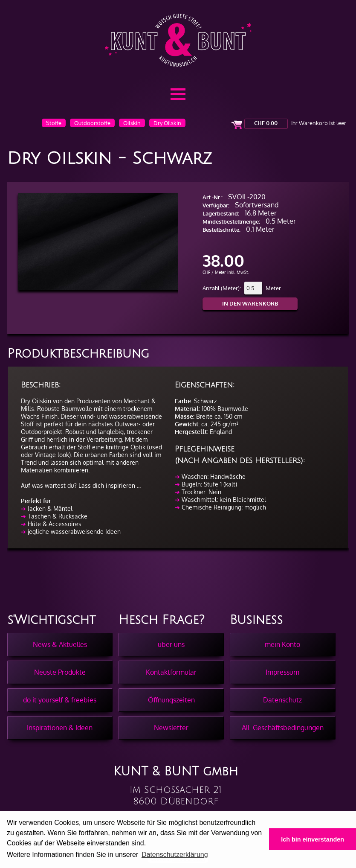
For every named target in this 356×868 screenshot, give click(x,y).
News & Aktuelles (60, 644)
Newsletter (171, 728)
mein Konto (282, 644)
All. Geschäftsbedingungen (283, 728)
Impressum (282, 672)
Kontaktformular (171, 672)
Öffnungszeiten (171, 700)
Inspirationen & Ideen (60, 728)
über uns (171, 644)
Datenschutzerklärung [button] (175, 855)
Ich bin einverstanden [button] (313, 839)
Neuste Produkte (60, 672)
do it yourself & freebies (60, 700)
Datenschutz (282, 700)
